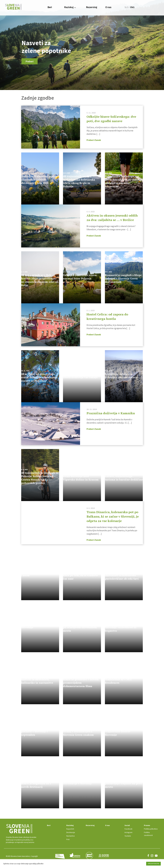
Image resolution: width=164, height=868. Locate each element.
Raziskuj (70, 7)
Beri (50, 7)
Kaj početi (66, 829)
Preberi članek (94, 140)
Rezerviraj (92, 7)
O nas (108, 7)
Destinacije (67, 832)
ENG (132, 7)
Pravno (146, 825)
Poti (64, 840)
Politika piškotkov (150, 829)
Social (126, 825)
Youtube (126, 836)
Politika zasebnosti (151, 832)
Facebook (127, 829)
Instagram (127, 832)
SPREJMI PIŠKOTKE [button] (153, 864)
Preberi (30, 61)
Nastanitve (67, 836)
